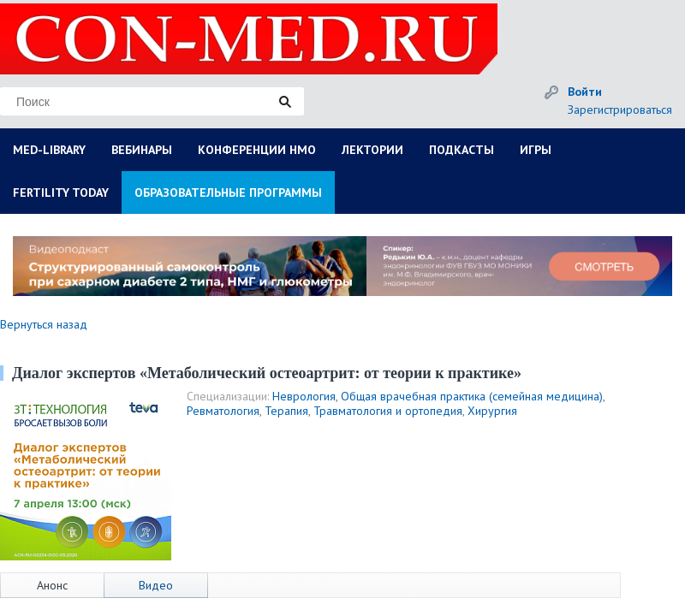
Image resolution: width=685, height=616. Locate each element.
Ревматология (223, 411)
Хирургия (492, 411)
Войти (585, 92)
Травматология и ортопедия (388, 411)
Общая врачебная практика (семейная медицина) (472, 396)
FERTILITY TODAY (61, 192)
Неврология (304, 396)
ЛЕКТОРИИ (372, 150)
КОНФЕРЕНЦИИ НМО (257, 150)
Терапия (286, 411)
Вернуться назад (44, 324)
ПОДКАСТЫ (462, 150)
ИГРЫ (536, 150)
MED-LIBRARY (49, 150)
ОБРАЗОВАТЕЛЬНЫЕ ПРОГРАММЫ (228, 192)
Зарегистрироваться (620, 110)
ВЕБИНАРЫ (142, 150)
